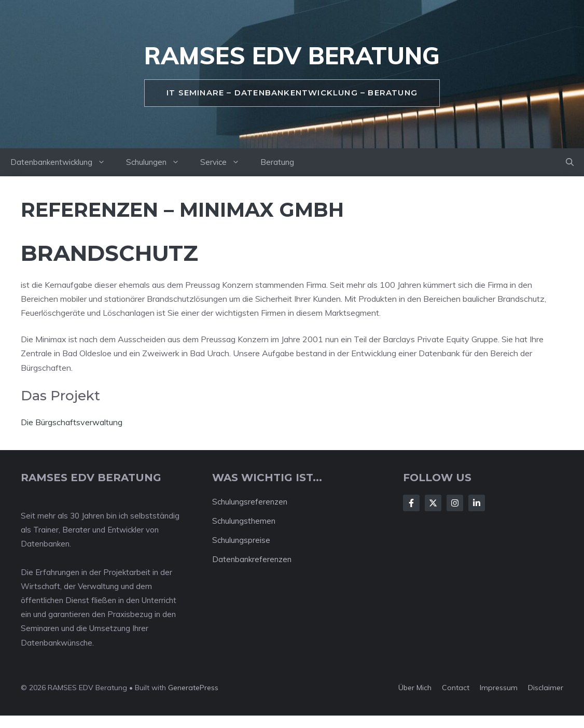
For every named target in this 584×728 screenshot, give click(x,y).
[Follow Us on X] (433, 503)
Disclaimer (546, 688)
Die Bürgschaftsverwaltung (72, 422)
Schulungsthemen (244, 521)
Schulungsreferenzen (250, 502)
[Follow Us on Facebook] (411, 503)
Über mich (415, 688)
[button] (570, 162)
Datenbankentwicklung (63, 162)
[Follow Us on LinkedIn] (477, 503)
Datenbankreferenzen (252, 559)
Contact (456, 688)
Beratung (277, 162)
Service (225, 162)
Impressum (499, 688)
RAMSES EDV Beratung (292, 55)
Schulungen (158, 162)
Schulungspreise (241, 540)
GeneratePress (193, 688)
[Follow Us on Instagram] (455, 503)
